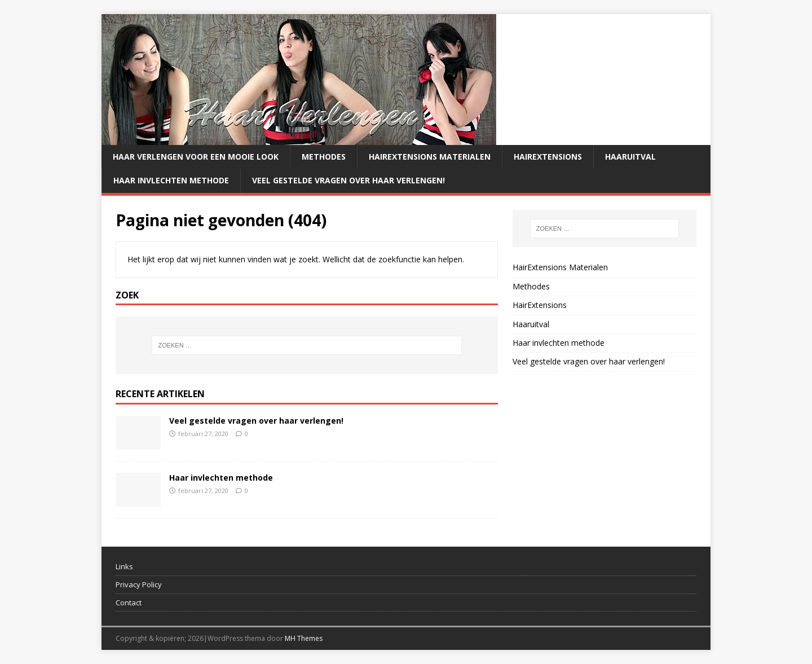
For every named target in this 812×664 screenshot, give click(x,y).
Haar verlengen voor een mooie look (196, 157)
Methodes (324, 157)
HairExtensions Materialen (430, 157)
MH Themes (304, 638)
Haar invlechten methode (171, 180)
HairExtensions (548, 157)
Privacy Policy (139, 584)
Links (124, 566)
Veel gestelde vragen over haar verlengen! (348, 180)
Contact (129, 603)
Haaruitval (630, 157)
